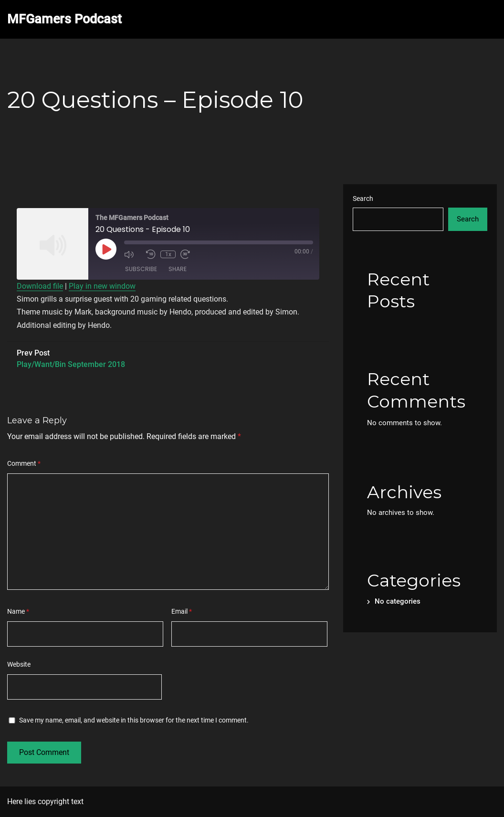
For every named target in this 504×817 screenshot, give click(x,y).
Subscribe (141, 269)
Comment (24, 463)
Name (18, 611)
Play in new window (102, 286)
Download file (40, 286)
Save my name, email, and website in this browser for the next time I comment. (134, 720)
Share (178, 269)
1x (168, 254)
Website (19, 664)
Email (182, 611)
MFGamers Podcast (64, 19)
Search (363, 199)
